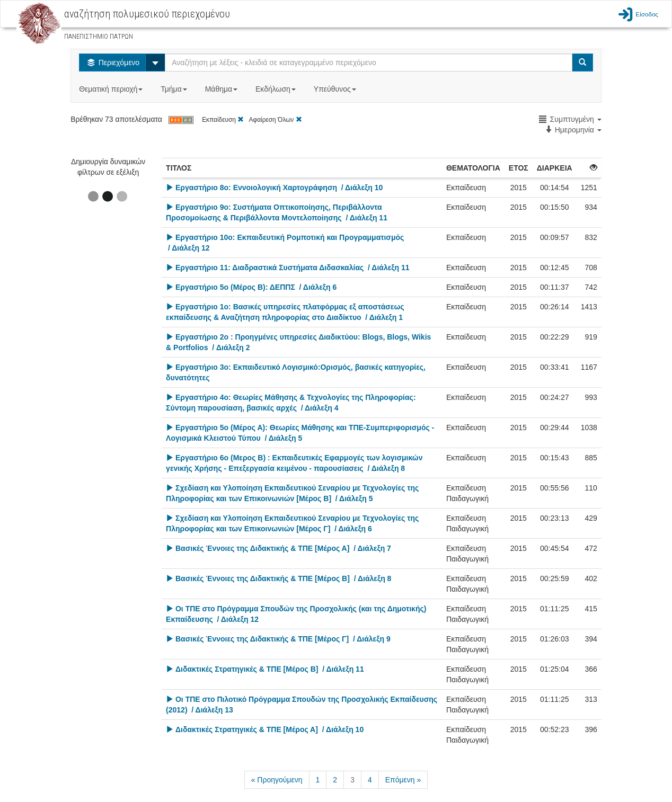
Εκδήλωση (277, 89)
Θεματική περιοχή (112, 89)
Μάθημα (222, 89)
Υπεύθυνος (336, 89)
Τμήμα (175, 89)
